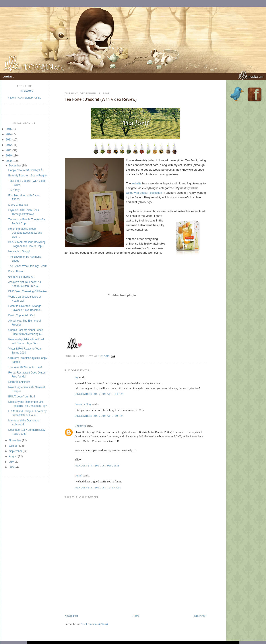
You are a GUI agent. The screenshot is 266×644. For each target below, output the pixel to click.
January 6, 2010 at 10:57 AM (98, 487)
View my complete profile (24, 98)
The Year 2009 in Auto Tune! (25, 367)
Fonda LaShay (83, 404)
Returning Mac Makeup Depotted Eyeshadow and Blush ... (25, 233)
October (14, 446)
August (13, 456)
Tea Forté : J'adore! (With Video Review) (101, 99)
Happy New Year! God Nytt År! (26, 170)
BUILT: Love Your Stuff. (22, 397)
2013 (9, 140)
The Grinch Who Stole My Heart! (27, 266)
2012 (9, 145)
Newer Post (71, 616)
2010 (9, 156)
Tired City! (14, 190)
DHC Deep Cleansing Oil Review (28, 291)
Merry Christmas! (18, 205)
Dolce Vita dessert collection (144, 193)
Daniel (79, 475)
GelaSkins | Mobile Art (21, 277)
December (15, 166)
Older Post (200, 616)
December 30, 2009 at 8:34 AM (99, 394)
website (137, 183)
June (12, 467)
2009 (9, 161)
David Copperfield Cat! (22, 315)
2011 (9, 150)
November (15, 441)
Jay (77, 377)
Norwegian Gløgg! (19, 251)
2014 (9, 134)
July (12, 462)
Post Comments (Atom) (94, 624)
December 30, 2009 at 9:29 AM (99, 416)
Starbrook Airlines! (19, 382)
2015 (9, 129)
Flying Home (16, 271)
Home (136, 616)
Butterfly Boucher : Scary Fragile (27, 176)
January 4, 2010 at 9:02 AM (97, 465)
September (16, 451)
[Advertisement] (116, 604)
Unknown (27, 91)
